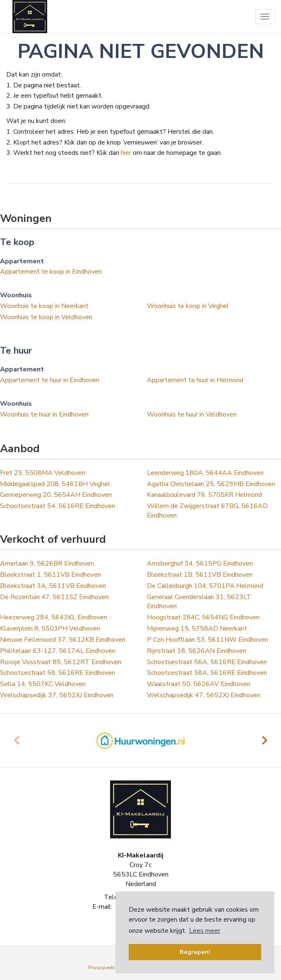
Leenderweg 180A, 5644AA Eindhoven (205, 473)
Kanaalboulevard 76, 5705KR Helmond (204, 495)
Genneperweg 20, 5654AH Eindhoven (56, 495)
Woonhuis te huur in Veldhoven (192, 414)
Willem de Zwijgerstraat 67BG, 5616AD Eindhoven (207, 511)
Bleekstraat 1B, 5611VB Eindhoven (200, 575)
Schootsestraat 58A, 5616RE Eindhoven (207, 673)
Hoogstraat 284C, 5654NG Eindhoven (203, 617)
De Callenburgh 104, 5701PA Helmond (205, 586)
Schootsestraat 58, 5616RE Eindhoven (58, 673)
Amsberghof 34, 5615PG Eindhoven (200, 563)
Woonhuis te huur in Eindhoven (44, 414)
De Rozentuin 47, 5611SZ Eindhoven (54, 597)
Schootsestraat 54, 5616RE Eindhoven (58, 506)
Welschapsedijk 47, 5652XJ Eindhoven (204, 695)
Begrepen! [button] (195, 952)
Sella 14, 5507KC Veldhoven (43, 684)
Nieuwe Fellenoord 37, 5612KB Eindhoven (63, 640)
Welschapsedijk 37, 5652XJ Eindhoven (57, 695)
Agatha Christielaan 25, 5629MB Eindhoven (211, 484)
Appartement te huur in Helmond (195, 380)
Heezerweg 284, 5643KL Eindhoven (54, 617)
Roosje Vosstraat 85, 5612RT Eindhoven (61, 662)
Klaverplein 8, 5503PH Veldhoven (50, 628)
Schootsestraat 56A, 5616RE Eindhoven (207, 662)
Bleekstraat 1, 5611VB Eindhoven (50, 575)
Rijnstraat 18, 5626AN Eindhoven (197, 651)
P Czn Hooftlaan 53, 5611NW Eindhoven (208, 640)
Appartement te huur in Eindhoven (50, 380)
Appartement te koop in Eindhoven (51, 272)
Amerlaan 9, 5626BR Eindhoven (47, 563)
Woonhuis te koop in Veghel (188, 306)
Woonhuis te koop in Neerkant (44, 306)
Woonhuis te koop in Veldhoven (46, 317)
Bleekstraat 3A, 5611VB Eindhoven (53, 586)
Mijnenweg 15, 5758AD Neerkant (197, 628)
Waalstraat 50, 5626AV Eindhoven (199, 684)
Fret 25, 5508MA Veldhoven (43, 473)
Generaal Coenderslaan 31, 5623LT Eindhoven (199, 602)
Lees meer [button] (205, 931)
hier (126, 153)
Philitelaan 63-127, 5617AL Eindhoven (58, 651)
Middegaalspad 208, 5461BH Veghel (55, 484)
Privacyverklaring (108, 968)
